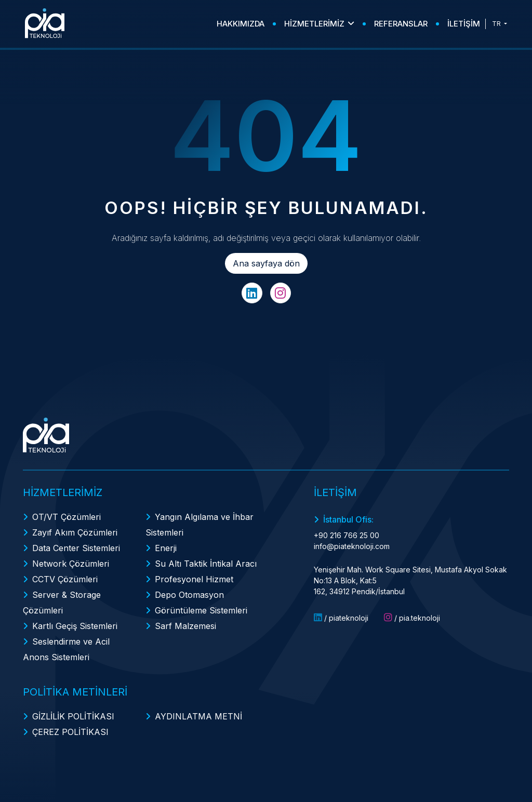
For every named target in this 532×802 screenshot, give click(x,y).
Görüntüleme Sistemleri (201, 610)
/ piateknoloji (341, 618)
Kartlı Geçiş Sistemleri (75, 626)
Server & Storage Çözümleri (62, 603)
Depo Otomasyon (189, 595)
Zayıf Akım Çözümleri (75, 532)
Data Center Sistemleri (76, 548)
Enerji (166, 548)
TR (497, 24)
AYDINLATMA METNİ (198, 716)
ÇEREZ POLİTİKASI (70, 732)
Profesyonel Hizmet (194, 579)
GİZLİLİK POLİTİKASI (73, 716)
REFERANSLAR (401, 24)
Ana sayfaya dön (266, 263)
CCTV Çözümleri (65, 579)
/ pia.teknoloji (412, 618)
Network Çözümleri (71, 564)
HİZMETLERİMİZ (319, 24)
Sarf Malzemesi (185, 626)
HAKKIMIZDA (241, 24)
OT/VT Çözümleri (66, 517)
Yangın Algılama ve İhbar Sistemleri (199, 525)
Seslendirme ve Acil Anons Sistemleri (66, 649)
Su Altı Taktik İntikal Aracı (206, 564)
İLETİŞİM (464, 24)
